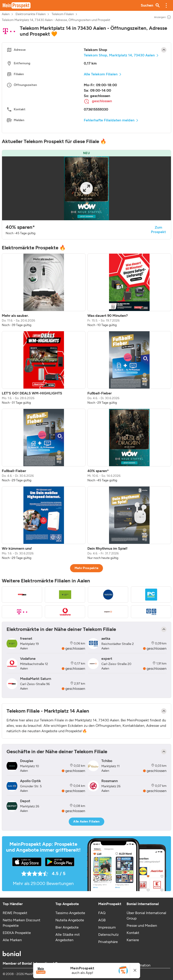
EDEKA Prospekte (17, 933)
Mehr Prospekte (87, 568)
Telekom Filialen (63, 14)
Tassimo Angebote (70, 913)
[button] (166, 5)
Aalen (6, 14)
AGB (102, 920)
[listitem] (44, 290)
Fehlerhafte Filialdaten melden (109, 120)
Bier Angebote (67, 927)
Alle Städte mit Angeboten (68, 937)
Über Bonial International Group (146, 916)
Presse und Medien (142, 926)
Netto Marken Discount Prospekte (22, 923)
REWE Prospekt (15, 913)
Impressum (107, 927)
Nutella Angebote (70, 920)
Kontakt (133, 933)
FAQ (102, 913)
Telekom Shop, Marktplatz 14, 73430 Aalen (119, 55)
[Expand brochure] (86, 188)
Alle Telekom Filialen (101, 74)
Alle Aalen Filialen (86, 821)
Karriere (133, 940)
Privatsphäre (108, 942)
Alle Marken (12, 940)
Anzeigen (163, 17)
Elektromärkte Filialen (31, 14)
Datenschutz (108, 935)
